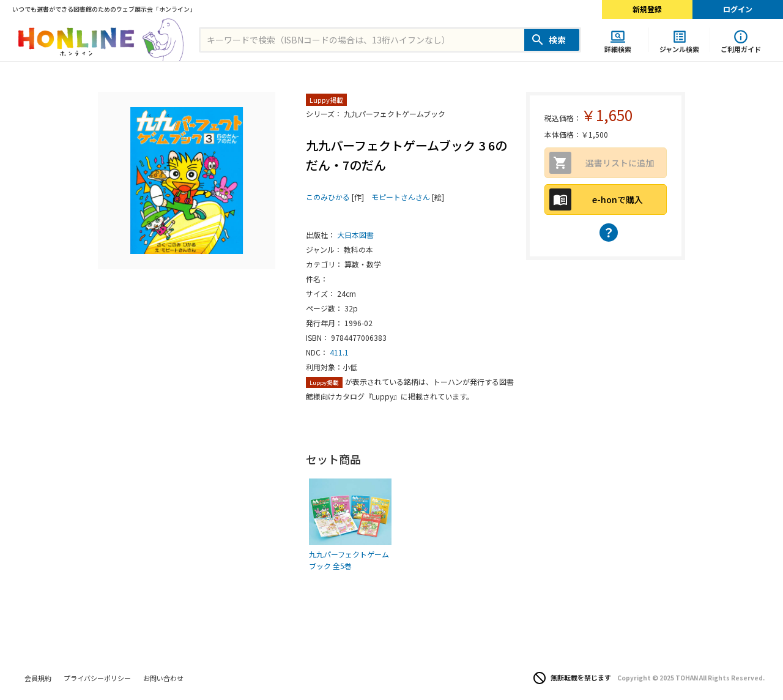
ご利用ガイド (741, 49)
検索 (557, 40)
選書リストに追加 (620, 163)
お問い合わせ (163, 678)
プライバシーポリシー (97, 678)
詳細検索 (618, 49)
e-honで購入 (618, 199)
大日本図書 (355, 235)
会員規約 (38, 678)
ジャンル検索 (679, 49)
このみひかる (328, 197)
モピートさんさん (401, 197)
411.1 (339, 352)
